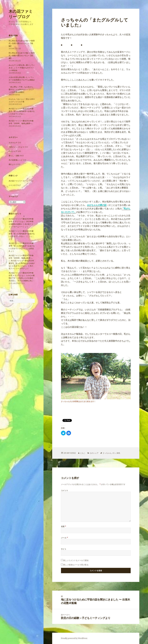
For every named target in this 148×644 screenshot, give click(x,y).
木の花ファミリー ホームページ (21, 181)
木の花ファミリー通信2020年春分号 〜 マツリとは (21, 220)
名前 (64, 526)
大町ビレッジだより (16, 147)
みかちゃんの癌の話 (97, 205)
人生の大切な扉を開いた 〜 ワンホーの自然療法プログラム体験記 (22, 79)
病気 (118, 453)
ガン (114, 453)
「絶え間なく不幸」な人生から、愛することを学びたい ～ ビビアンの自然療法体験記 (22, 89)
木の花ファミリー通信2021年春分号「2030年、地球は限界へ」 (21, 122)
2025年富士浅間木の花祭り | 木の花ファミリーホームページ (21, 224)
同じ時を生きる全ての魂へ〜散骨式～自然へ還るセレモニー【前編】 (22, 55)
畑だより (12, 164)
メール (64, 538)
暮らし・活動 (14, 156)
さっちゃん (107, 453)
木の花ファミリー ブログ (21, 14)
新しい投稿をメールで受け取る (76, 565)
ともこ (83, 453)
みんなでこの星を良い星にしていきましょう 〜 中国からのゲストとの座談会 (22, 68)
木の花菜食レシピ (16, 160)
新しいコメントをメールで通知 (76, 560)
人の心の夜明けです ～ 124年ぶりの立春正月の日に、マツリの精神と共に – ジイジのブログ (22, 279)
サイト (64, 549)
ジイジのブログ (15, 185)
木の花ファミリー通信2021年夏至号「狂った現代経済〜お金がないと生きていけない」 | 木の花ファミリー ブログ (22, 265)
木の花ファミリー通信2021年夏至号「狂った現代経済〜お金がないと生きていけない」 (22, 111)
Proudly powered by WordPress (74, 638)
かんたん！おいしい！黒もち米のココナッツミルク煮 (22, 100)
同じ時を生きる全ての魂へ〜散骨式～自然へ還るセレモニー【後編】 (22, 43)
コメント (65, 490)
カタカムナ (13, 143)
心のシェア (13, 151)
